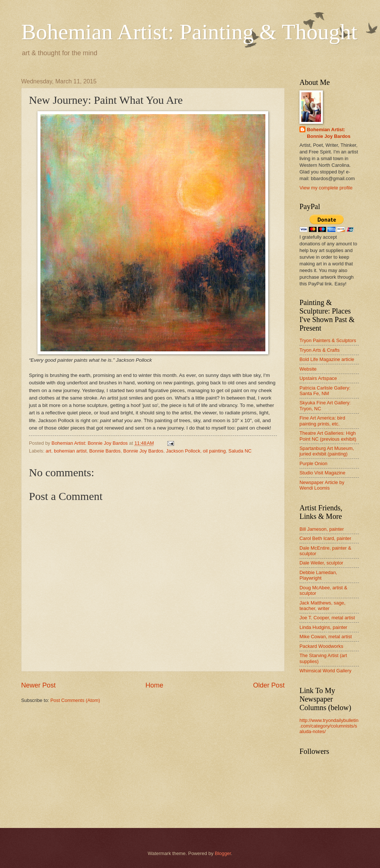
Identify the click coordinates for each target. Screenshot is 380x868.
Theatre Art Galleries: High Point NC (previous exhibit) (328, 436)
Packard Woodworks (321, 646)
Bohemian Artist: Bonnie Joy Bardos (329, 133)
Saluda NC (240, 451)
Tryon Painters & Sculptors (328, 340)
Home (154, 685)
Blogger (223, 853)
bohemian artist (70, 451)
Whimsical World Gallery (325, 671)
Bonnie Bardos (105, 451)
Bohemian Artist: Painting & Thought (189, 32)
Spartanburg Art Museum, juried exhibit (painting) (327, 451)
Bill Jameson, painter (322, 529)
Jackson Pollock (183, 451)
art (48, 451)
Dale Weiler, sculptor (321, 563)
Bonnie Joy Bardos (143, 451)
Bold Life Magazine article (327, 359)
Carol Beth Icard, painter (325, 538)
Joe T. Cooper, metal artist (327, 618)
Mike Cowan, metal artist (326, 637)
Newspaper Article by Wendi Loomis (322, 485)
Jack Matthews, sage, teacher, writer (322, 606)
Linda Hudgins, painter (323, 627)
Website (308, 369)
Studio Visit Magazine (322, 473)
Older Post (269, 685)
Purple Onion (313, 463)
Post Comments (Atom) (75, 700)
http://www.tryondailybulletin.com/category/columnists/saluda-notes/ (329, 726)
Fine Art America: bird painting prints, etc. (322, 421)
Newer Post (38, 685)
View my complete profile (326, 188)
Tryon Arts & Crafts (320, 350)
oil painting (214, 451)
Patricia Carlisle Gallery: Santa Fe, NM (325, 391)
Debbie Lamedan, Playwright (318, 575)
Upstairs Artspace (318, 378)
